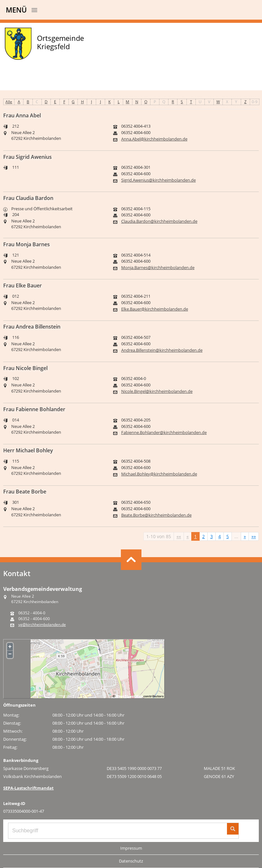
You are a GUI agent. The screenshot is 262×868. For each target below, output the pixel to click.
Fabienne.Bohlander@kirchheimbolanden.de (164, 433)
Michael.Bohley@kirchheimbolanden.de (159, 474)
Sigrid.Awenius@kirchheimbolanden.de (158, 180)
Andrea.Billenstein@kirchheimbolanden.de (162, 350)
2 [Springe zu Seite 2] (203, 536)
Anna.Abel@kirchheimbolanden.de (154, 139)
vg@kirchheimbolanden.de (42, 625)
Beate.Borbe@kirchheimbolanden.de (156, 515)
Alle (9, 102)
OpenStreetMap (129, 696)
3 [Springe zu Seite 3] (212, 536)
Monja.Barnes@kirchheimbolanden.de (158, 268)
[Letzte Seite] (254, 537)
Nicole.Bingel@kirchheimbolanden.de (157, 391)
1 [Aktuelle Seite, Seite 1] (195, 536)
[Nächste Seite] (245, 537)
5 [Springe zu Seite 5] (228, 536)
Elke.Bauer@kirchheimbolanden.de (155, 309)
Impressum (131, 848)
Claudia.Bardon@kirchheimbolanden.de (159, 221)
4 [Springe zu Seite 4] (220, 536)
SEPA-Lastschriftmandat (28, 788)
